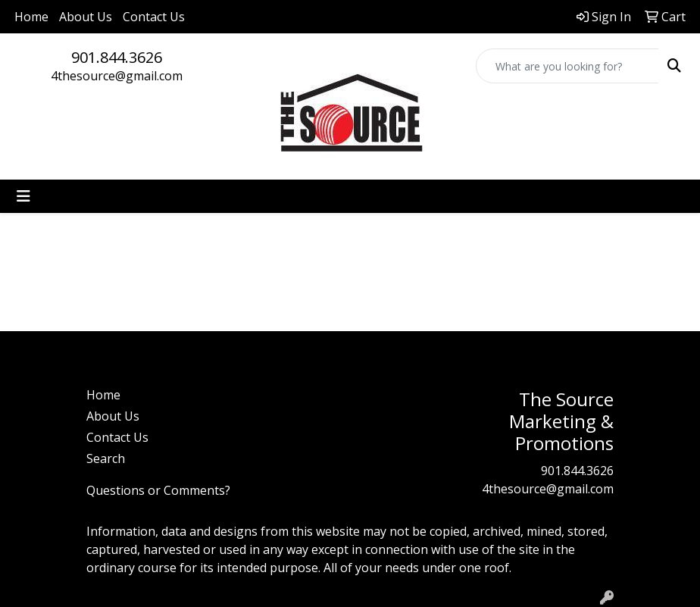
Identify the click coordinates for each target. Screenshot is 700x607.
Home (31, 17)
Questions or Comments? (158, 490)
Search (106, 458)
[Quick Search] (567, 66)
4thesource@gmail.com (117, 76)
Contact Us (154, 17)
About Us (86, 17)
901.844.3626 (117, 57)
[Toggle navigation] (23, 196)
